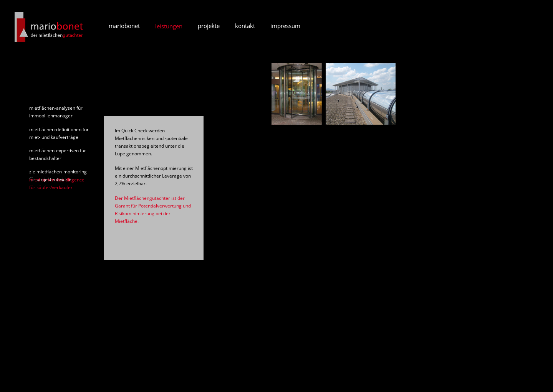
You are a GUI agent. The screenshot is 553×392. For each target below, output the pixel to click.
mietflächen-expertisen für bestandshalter (58, 154)
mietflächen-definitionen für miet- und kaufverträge (59, 133)
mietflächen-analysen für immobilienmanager (56, 112)
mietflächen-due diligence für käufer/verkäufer (57, 184)
